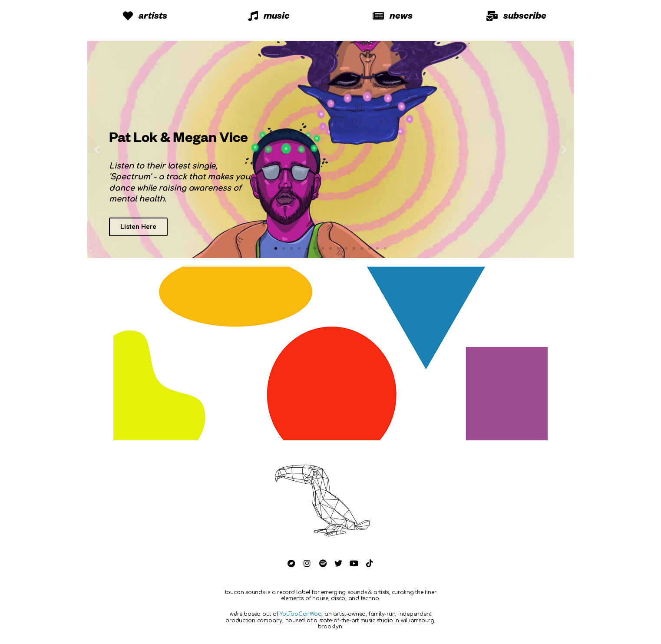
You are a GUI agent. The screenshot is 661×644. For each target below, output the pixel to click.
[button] (276, 248)
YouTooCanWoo (301, 614)
